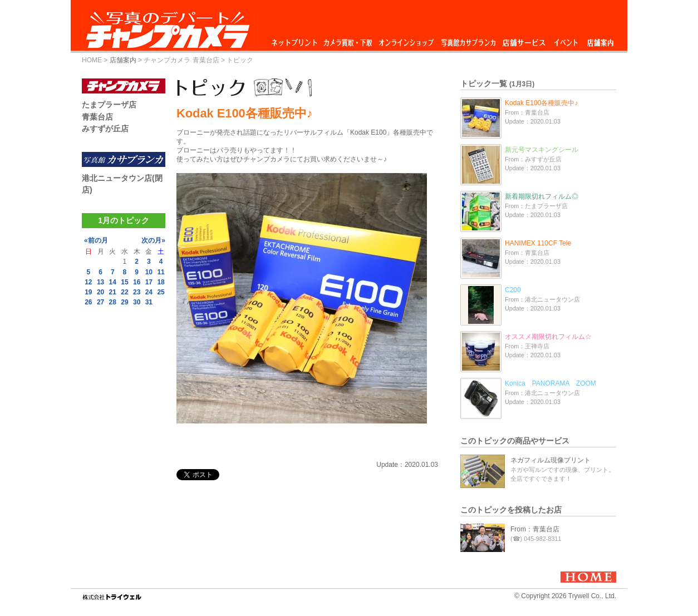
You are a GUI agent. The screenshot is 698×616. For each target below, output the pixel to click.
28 (113, 302)
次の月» (153, 240)
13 (100, 282)
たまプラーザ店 (109, 105)
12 (88, 282)
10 (149, 272)
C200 (513, 290)
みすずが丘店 (105, 129)
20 (100, 292)
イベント (566, 40)
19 (88, 292)
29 (124, 302)
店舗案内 (600, 40)
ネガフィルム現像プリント (550, 460)
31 (149, 302)
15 (124, 282)
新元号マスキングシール (542, 150)
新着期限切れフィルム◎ (542, 196)
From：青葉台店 (535, 529)
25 (161, 292)
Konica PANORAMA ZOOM (550, 383)
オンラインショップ (405, 40)
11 (161, 272)
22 (124, 292)
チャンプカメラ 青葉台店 (181, 60)
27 (100, 302)
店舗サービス (524, 40)
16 (137, 282)
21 (113, 292)
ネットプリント (296, 40)
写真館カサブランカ (468, 40)
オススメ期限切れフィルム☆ (548, 337)
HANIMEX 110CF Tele (538, 243)
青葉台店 (97, 117)
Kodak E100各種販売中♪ (541, 103)
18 (161, 282)
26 (88, 302)
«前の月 (96, 240)
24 (149, 292)
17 (149, 282)
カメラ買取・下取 (348, 40)
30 (137, 302)
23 (137, 292)
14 (113, 282)
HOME (92, 60)
